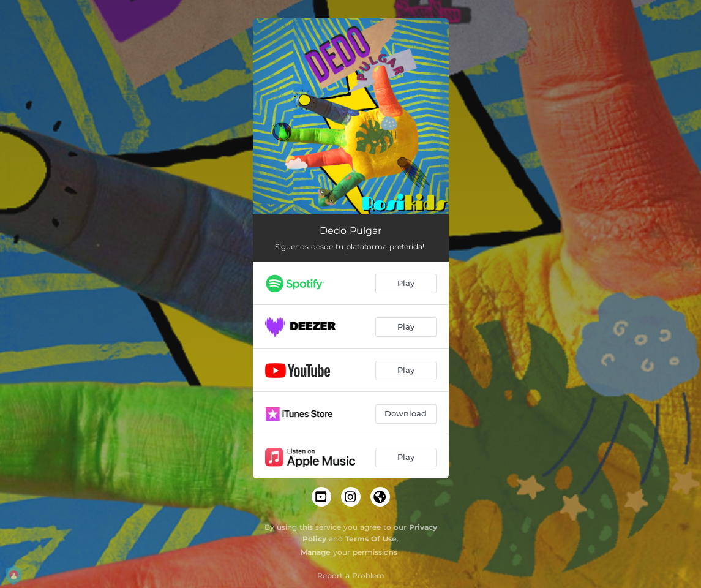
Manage (316, 552)
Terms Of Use (371, 539)
